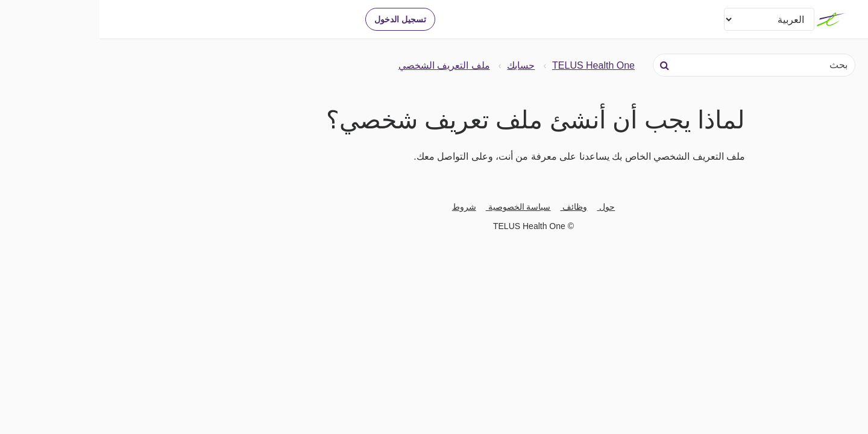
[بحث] (655, 65)
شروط (365, 207)
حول (506, 207)
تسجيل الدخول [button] (301, 19)
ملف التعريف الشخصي (345, 65)
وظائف (475, 207)
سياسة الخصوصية (419, 207)
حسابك (421, 65)
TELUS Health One (494, 65)
